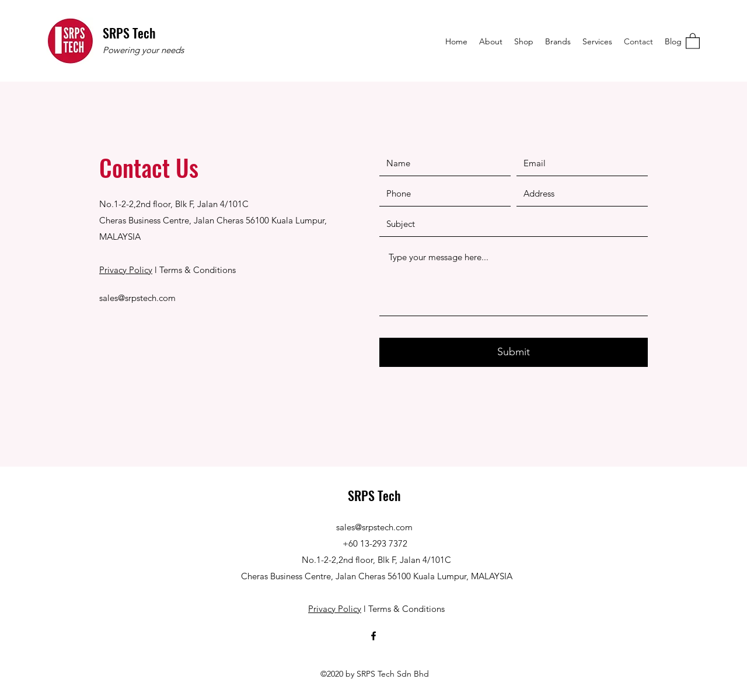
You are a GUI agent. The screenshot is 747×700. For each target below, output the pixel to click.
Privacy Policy (126, 270)
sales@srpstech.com (137, 298)
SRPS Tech (129, 33)
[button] (693, 41)
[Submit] (514, 352)
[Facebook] (373, 636)
